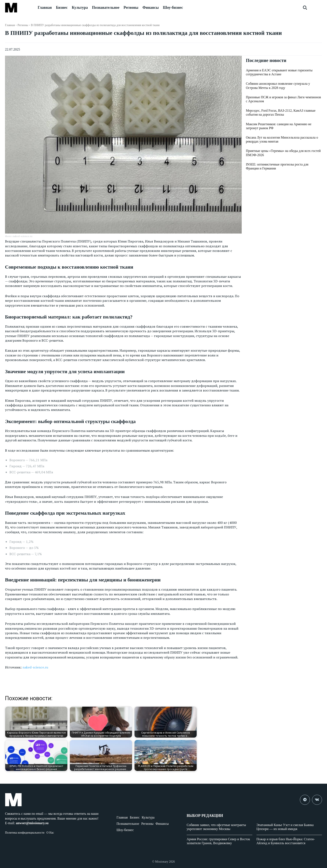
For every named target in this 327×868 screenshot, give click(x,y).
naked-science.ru (35, 667)
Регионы (23, 25)
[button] (305, 8)
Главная (10, 25)
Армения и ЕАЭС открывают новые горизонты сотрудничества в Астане (279, 73)
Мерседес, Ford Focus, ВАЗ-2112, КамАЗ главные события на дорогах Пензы (281, 113)
